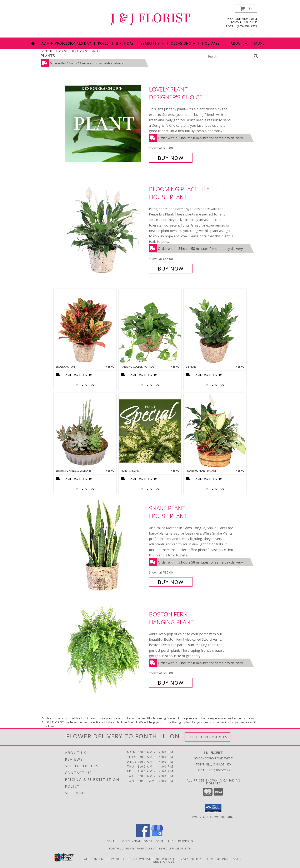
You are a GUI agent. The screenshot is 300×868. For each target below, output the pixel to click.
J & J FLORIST (150, 18)
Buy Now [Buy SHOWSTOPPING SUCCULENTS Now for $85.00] (85, 489)
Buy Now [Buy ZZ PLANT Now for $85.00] (215, 385)
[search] (256, 56)
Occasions (183, 43)
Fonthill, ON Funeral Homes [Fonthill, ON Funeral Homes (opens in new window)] (129, 841)
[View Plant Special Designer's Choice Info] (150, 431)
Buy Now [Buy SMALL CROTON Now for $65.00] (85, 385)
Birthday (125, 43)
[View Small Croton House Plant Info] (85, 327)
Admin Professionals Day (66, 43)
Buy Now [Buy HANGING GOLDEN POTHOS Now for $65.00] (150, 385)
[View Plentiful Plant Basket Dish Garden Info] (215, 431)
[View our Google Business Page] (157, 836)
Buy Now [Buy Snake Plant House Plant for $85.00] (171, 582)
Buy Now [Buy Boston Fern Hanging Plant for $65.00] (171, 683)
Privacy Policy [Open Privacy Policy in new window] (188, 859)
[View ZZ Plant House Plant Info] (215, 327)
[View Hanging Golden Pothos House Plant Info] (150, 327)
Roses (103, 43)
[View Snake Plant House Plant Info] (106, 545)
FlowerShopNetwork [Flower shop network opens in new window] (153, 859)
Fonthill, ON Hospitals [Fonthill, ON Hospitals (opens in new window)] (175, 841)
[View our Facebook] (143, 836)
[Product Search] (229, 56)
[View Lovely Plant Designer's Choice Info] (106, 124)
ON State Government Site (169, 848)
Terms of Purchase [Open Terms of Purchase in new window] (222, 859)
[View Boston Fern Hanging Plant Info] (106, 648)
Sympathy (153, 43)
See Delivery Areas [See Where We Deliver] (208, 737)
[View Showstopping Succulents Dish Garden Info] (85, 431)
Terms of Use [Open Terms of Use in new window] (163, 862)
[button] (246, 9)
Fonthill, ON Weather (127, 848)
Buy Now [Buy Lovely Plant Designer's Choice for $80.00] (171, 158)
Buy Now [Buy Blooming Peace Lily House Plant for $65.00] (171, 269)
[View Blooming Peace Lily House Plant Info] (106, 229)
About (239, 43)
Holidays (213, 43)
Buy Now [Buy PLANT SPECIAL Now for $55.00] (150, 489)
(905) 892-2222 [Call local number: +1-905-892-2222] (247, 26)
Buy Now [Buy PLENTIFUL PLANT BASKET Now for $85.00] (215, 489)
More (262, 43)
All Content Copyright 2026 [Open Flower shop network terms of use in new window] (109, 859)
